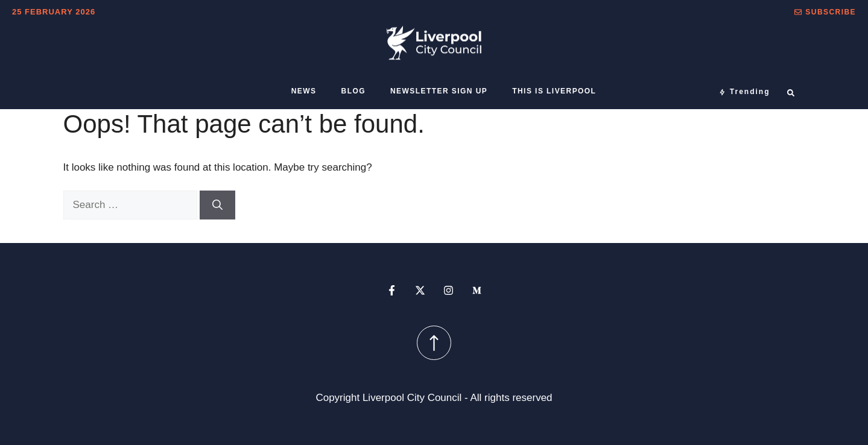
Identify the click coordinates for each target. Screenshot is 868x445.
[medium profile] (477, 290)
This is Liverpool (554, 91)
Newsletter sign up (439, 91)
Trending (750, 92)
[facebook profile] (392, 290)
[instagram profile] (448, 290)
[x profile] (420, 290)
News (304, 91)
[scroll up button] (434, 343)
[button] (825, 12)
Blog (353, 91)
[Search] (217, 205)
